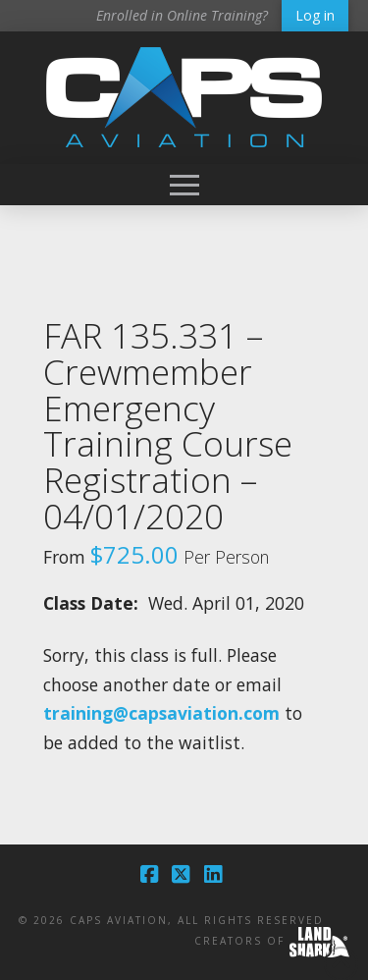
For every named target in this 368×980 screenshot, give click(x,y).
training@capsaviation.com (161, 713)
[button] (184, 185)
